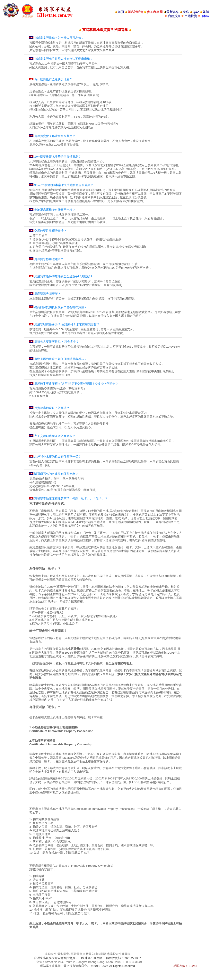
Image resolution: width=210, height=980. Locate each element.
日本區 (205, 16)
